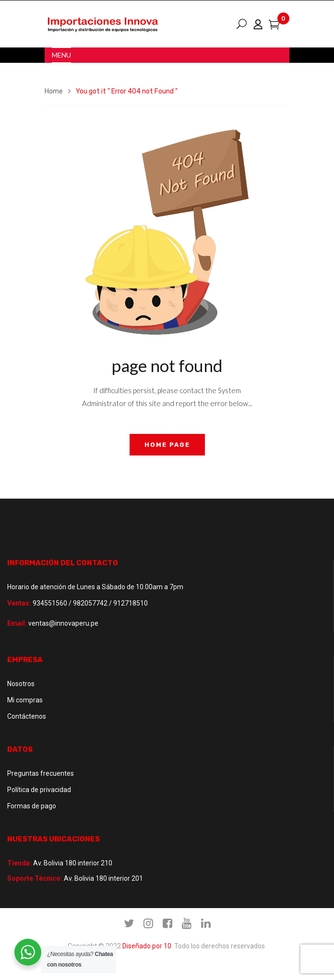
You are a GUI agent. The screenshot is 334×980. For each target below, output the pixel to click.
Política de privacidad (39, 790)
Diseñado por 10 (147, 946)
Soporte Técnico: (35, 878)
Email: (17, 623)
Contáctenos (27, 716)
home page (167, 445)
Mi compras (25, 700)
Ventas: (19, 603)
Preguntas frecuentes (41, 773)
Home (54, 91)
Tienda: (19, 863)
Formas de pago (32, 806)
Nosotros (21, 684)
